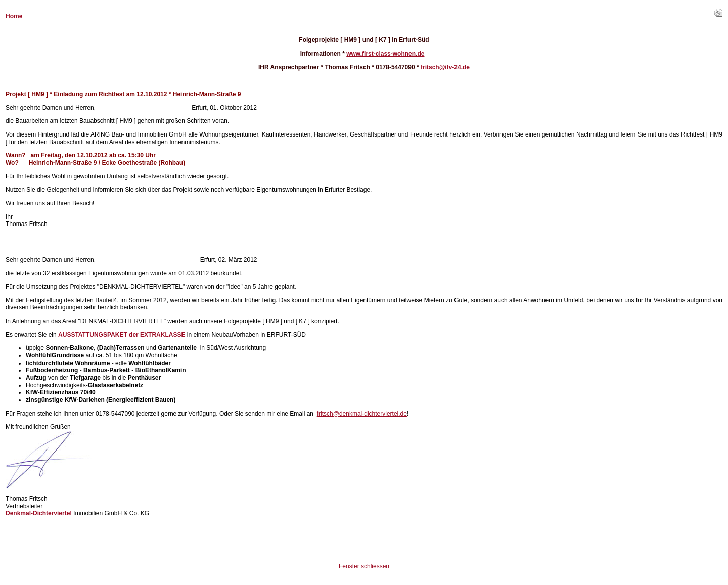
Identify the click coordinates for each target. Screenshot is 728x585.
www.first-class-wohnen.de (385, 54)
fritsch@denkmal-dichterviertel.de (362, 414)
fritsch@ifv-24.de (445, 67)
